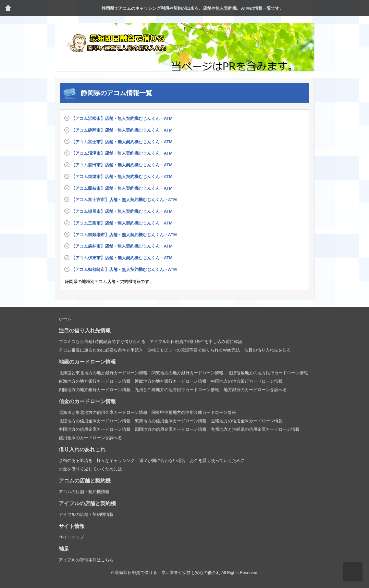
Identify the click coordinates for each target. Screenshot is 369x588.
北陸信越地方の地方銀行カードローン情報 (268, 373)
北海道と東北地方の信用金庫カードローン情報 (103, 412)
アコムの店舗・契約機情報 (84, 492)
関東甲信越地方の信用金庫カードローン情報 (194, 412)
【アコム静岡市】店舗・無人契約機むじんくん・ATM (122, 130)
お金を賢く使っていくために (217, 460)
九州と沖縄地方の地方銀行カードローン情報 (177, 390)
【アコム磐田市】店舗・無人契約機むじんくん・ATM (122, 165)
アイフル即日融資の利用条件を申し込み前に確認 (196, 342)
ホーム (65, 319)
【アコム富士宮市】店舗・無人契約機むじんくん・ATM (124, 200)
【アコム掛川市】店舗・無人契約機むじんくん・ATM (122, 211)
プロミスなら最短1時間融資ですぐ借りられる (102, 342)
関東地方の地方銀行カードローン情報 (187, 373)
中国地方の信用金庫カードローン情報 (95, 429)
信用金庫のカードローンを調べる (90, 438)
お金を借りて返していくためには (90, 469)
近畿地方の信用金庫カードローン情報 (247, 421)
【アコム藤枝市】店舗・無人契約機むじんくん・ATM (122, 188)
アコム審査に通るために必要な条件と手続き (101, 350)
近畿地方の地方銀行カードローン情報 (171, 381)
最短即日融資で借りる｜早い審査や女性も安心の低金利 (168, 573)
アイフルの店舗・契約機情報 (86, 514)
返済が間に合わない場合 (162, 460)
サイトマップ (71, 537)
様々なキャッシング (116, 460)
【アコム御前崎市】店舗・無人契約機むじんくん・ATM (124, 269)
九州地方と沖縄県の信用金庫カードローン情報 (255, 429)
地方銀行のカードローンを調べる (255, 390)
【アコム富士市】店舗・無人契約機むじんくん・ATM (122, 142)
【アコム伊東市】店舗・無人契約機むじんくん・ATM (122, 258)
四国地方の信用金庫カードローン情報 (171, 429)
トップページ (8, 8)
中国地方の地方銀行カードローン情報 (247, 381)
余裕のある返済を (76, 460)
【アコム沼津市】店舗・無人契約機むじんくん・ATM (122, 153)
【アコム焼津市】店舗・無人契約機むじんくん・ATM (122, 177)
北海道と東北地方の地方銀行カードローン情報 (103, 373)
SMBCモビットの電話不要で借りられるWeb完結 (194, 350)
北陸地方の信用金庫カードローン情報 (95, 421)
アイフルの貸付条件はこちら (86, 560)
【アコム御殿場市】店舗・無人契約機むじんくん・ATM (124, 235)
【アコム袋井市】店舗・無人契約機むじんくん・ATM (122, 246)
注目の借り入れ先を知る (268, 350)
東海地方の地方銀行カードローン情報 (95, 381)
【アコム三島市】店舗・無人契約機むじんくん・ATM (122, 223)
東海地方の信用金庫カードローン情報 (171, 421)
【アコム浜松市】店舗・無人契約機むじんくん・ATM (122, 118)
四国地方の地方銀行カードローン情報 (95, 390)
